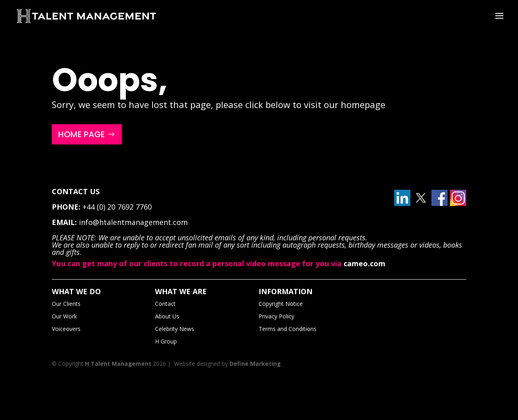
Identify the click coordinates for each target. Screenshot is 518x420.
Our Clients (66, 304)
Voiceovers (66, 329)
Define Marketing (255, 364)
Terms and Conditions (288, 329)
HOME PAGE (82, 134)
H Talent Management (118, 364)
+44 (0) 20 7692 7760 (117, 207)
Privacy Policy (276, 316)
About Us (167, 316)
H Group (166, 341)
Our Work (64, 316)
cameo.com (364, 263)
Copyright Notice (281, 304)
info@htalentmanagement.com (133, 222)
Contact (165, 304)
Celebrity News (175, 329)
